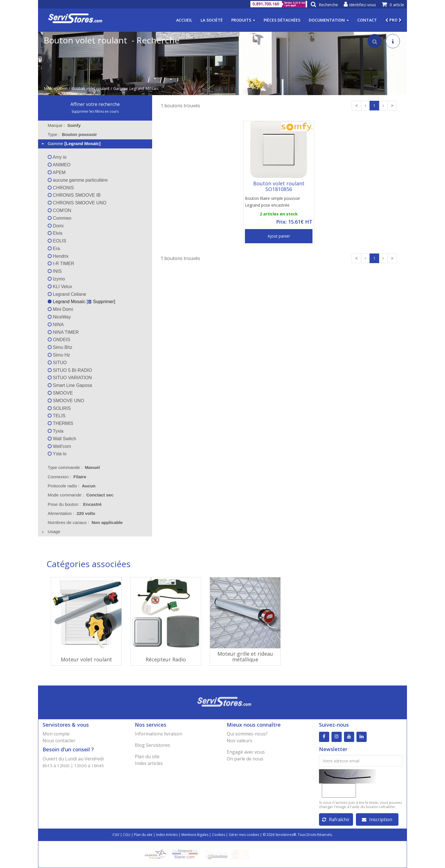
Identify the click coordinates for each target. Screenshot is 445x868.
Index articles (149, 763)
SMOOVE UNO (66, 401)
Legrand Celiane (67, 294)
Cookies (219, 835)
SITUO (57, 363)
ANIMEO (59, 165)
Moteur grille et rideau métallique (245, 657)
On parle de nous (245, 759)
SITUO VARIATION (70, 378)
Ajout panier (279, 236)
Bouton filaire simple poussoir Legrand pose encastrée (272, 202)
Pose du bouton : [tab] (75, 504)
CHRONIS (61, 188)
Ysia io (57, 454)
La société (212, 20)
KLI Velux (60, 287)
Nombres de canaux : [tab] (85, 522)
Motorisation (56, 88)
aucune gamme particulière (78, 180)
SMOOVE (60, 393)
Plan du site (147, 756)
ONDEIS (59, 340)
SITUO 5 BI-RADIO (70, 370)
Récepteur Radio (166, 659)
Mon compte (56, 734)
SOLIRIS (59, 408)
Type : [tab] (72, 134)
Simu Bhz (60, 347)
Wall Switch (62, 439)
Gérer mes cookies (244, 835)
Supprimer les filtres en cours (95, 111)
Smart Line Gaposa (70, 385)
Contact (367, 20)
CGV (116, 835)
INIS (55, 271)
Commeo (59, 218)
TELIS (57, 416)
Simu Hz (59, 355)
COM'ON (59, 210)
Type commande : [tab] (74, 467)
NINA (56, 325)
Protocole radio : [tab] (72, 486)
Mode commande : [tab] (81, 495)
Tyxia (56, 431)
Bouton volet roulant (90, 88)
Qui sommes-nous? (247, 734)
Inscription (377, 819)
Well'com (59, 446)
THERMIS (60, 423)
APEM (57, 172)
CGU (127, 835)
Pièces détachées (282, 20)
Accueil (184, 20)
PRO (393, 20)
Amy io (57, 157)
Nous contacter (59, 741)
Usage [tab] (50, 532)
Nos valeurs (240, 741)
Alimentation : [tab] (72, 513)
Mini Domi (60, 309)
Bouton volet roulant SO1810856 (279, 186)
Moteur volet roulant (86, 659)
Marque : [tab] (64, 125)
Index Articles (167, 835)
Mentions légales (195, 835)
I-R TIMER (61, 264)
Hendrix (58, 256)
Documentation (329, 20)
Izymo (56, 279)
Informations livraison (159, 734)
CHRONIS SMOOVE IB (74, 195)
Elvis (55, 233)
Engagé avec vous (246, 752)
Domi (56, 226)
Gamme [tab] (71, 143)
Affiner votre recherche (95, 104)
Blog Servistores (152, 745)
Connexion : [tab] (67, 477)
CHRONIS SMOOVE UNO (77, 203)
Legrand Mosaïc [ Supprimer (81, 302)
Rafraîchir (336, 819)
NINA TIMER (63, 332)
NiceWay (59, 317)
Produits (243, 20)
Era (54, 249)
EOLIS (57, 241)
